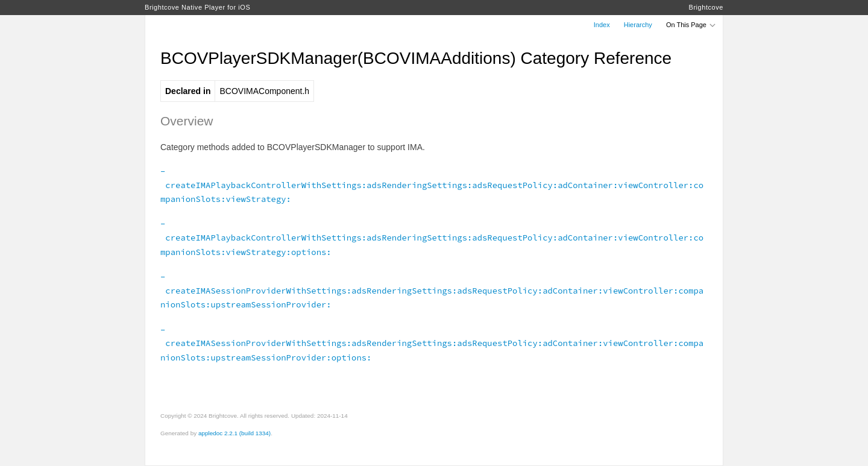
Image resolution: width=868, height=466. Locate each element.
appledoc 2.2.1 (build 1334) (234, 433)
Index (602, 25)
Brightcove (706, 7)
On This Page (691, 25)
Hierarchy (638, 25)
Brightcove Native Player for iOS (197, 7)
